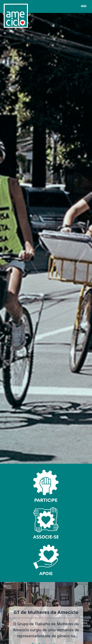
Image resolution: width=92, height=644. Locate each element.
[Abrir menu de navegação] (84, 6)
